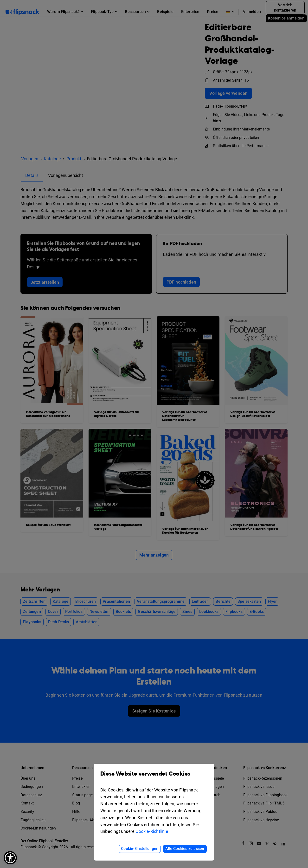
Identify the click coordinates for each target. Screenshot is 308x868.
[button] (10, 858)
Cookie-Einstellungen (140, 849)
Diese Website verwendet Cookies (154, 777)
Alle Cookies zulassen (185, 849)
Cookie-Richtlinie (152, 831)
